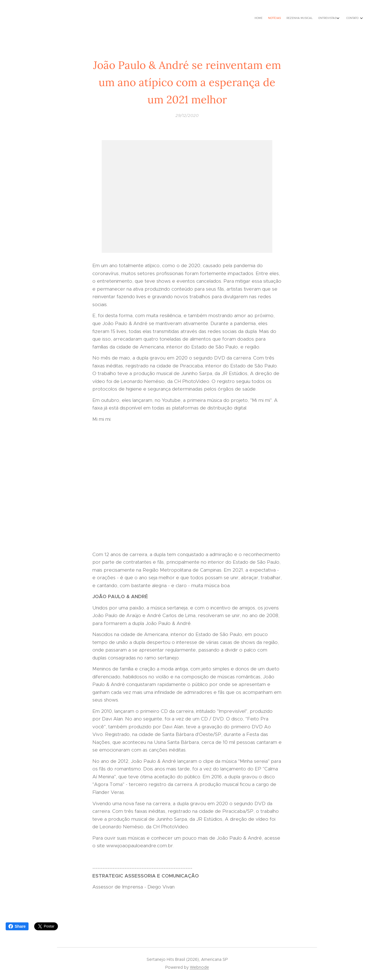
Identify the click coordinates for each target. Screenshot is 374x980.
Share (17, 926)
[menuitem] (332, 18)
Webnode (199, 967)
